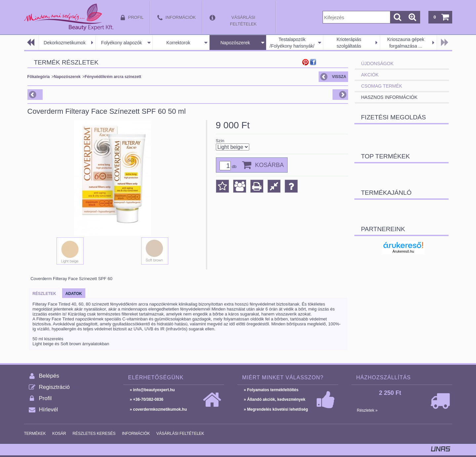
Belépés (49, 376)
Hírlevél (49, 410)
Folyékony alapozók (122, 43)
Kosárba (270, 165)
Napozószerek (235, 43)
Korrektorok (178, 43)
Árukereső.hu (403, 251)
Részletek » (367, 410)
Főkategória (39, 77)
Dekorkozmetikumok (65, 43)
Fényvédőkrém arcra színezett (113, 77)
